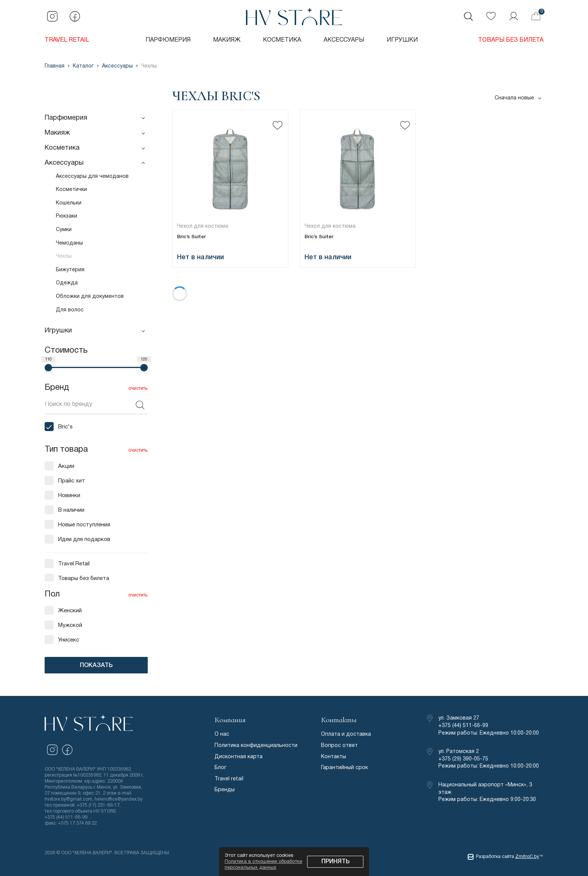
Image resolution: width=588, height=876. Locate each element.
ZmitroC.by (527, 857)
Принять (335, 862)
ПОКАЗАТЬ (96, 666)
